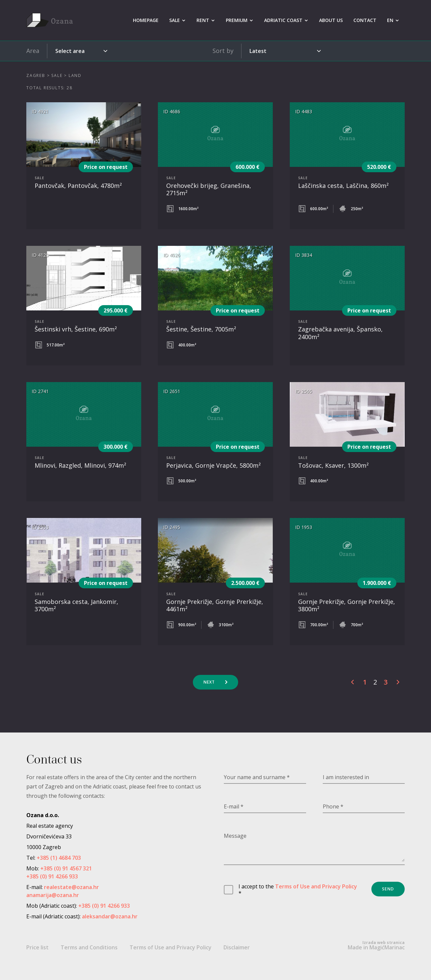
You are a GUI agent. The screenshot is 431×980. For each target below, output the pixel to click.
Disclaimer (237, 947)
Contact (365, 20)
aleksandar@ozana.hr (110, 916)
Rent (203, 20)
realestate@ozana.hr (71, 887)
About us (331, 20)
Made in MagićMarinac (376, 945)
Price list (37, 947)
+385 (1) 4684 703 (59, 858)
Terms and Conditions (89, 947)
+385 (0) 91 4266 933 (52, 876)
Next (209, 682)
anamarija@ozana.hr (53, 895)
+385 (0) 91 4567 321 (66, 868)
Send (388, 889)
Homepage (146, 20)
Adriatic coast (283, 20)
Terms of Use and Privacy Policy (316, 886)
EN (390, 20)
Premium (237, 20)
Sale (175, 20)
